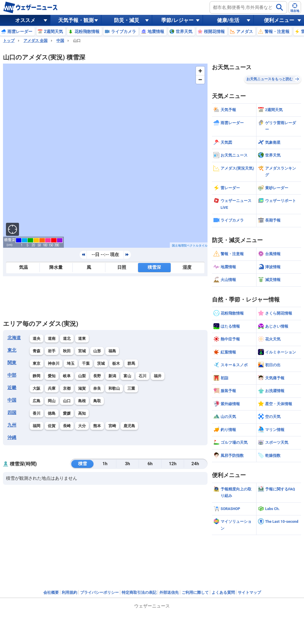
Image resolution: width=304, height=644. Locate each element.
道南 (52, 338)
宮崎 (112, 426)
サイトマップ (249, 592)
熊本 (97, 426)
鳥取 (97, 401)
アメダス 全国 (35, 41)
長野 (97, 376)
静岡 (37, 376)
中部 (12, 375)
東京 (37, 363)
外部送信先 (169, 592)
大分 (82, 426)
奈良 (97, 388)
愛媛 (67, 413)
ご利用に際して (195, 592)
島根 (82, 401)
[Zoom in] (200, 71)
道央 (37, 338)
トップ (9, 41)
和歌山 (114, 388)
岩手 (52, 351)
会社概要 (51, 592)
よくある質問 (223, 592)
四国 (12, 413)
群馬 (131, 363)
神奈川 (54, 363)
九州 (12, 425)
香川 (37, 413)
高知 (82, 413)
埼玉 (71, 363)
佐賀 (52, 426)
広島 (37, 401)
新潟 (112, 376)
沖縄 (12, 438)
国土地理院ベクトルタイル (190, 246)
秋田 (67, 351)
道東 (82, 338)
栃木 (116, 363)
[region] (105, 156)
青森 (37, 351)
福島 (112, 351)
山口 (67, 401)
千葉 (86, 363)
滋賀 (82, 388)
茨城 (101, 363)
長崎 (67, 426)
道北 (67, 338)
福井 (158, 376)
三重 (131, 388)
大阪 (37, 388)
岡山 (52, 401)
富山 (127, 376)
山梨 (82, 376)
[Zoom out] (200, 79)
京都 (67, 388)
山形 (97, 351)
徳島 (52, 413)
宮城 (82, 351)
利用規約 (69, 592)
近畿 (12, 388)
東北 (12, 350)
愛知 (52, 376)
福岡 (37, 426)
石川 (142, 376)
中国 (60, 41)
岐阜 (67, 376)
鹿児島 (129, 426)
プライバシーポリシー (99, 592)
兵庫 (52, 388)
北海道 (14, 338)
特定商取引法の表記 (139, 592)
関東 (12, 363)
